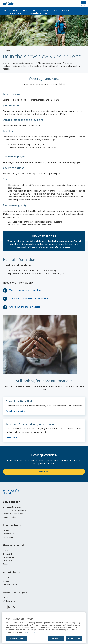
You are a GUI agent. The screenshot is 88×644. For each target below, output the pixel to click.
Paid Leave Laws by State (13, 13)
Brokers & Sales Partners (13, 514)
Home (5, 10)
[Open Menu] (83, 4)
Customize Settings (16, 638)
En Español (7, 554)
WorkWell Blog (9, 601)
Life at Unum (8, 537)
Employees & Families (12, 507)
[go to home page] (8, 4)
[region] (44, 628)
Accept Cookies (74, 638)
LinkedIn (9, 607)
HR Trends (7, 598)
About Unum (11, 572)
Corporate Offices (10, 534)
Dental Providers (10, 517)
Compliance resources (61, 10)
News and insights (15, 592)
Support (6, 564)
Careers (6, 530)
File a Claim (8, 561)
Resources (45, 10)
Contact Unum (9, 550)
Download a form (10, 557)
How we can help (14, 545)
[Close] (82, 615)
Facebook (5, 607)
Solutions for (11, 502)
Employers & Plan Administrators (24, 10)
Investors (7, 581)
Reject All (56, 638)
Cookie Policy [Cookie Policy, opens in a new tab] (29, 632)
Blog (14, 607)
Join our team (12, 525)
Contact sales (44, 472)
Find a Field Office (10, 584)
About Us (7, 577)
